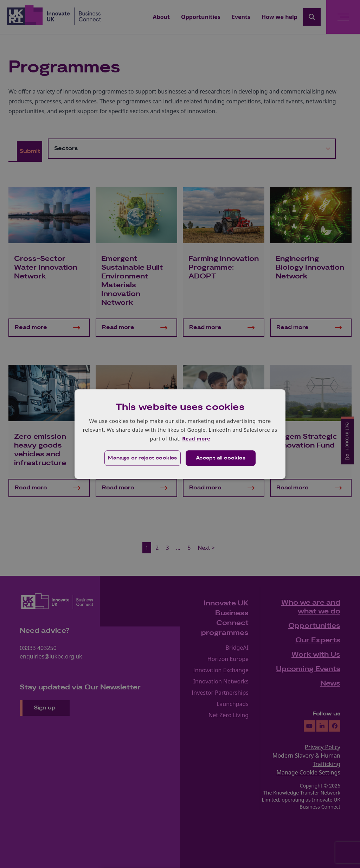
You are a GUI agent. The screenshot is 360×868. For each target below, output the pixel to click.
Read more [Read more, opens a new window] (196, 438)
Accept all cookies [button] (221, 458)
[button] (142, 458)
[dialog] (180, 434)
